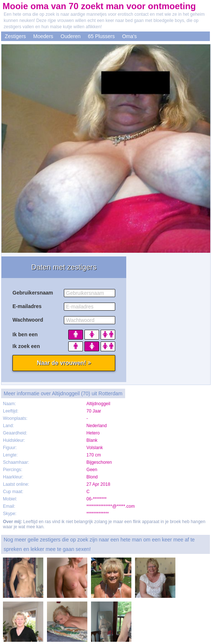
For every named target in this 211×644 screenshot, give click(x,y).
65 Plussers (101, 36)
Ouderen (70, 36)
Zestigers (15, 36)
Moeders (43, 36)
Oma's (130, 36)
